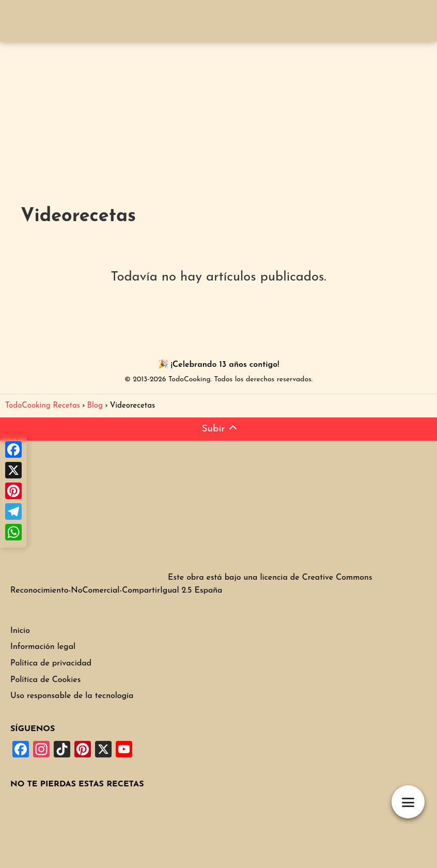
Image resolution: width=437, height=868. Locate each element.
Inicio (20, 631)
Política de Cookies (45, 680)
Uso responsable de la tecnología (72, 696)
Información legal (43, 647)
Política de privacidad (51, 663)
